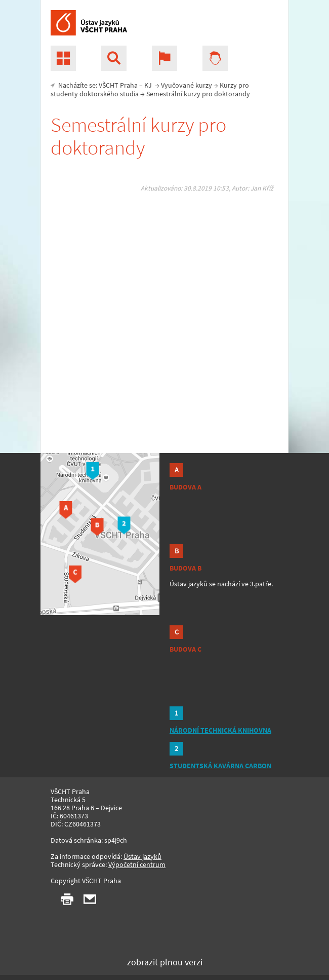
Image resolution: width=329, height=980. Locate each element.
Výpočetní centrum (137, 864)
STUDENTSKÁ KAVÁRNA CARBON (220, 766)
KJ (148, 85)
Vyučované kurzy (187, 85)
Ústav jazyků (142, 856)
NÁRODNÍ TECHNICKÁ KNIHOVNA (220, 730)
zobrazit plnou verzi (165, 962)
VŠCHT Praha (118, 85)
